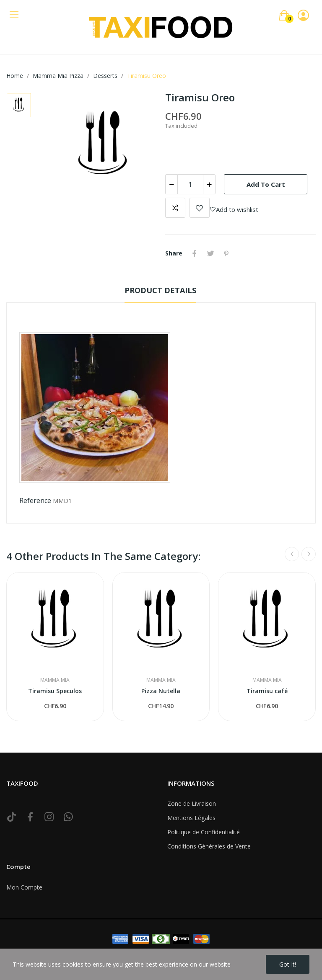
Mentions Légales (191, 818)
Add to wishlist (200, 208)
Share (195, 253)
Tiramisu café (267, 691)
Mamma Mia (55, 680)
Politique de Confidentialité (204, 832)
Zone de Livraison (192, 803)
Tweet (210, 253)
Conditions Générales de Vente (209, 846)
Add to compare (175, 208)
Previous (292, 554)
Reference (35, 500)
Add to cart (266, 184)
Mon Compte (24, 887)
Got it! (288, 964)
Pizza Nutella (161, 691)
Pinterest (226, 253)
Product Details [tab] (160, 290)
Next (309, 554)
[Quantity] (190, 184)
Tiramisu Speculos (55, 691)
